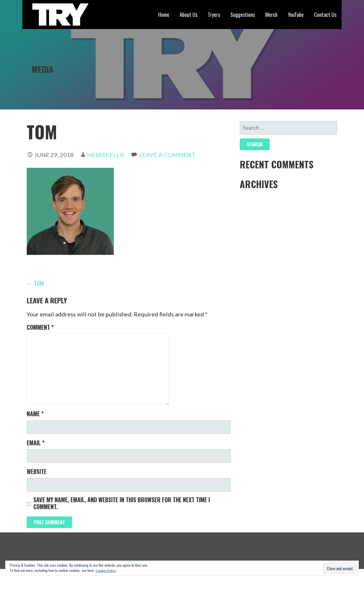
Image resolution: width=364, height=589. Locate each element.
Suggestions (243, 15)
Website (37, 471)
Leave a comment (167, 155)
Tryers (214, 15)
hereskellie (106, 155)
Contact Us (325, 15)
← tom (35, 283)
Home (164, 15)
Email (36, 443)
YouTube (296, 15)
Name (35, 414)
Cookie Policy (106, 571)
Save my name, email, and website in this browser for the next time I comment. (122, 503)
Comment (40, 327)
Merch (271, 15)
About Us (189, 15)
